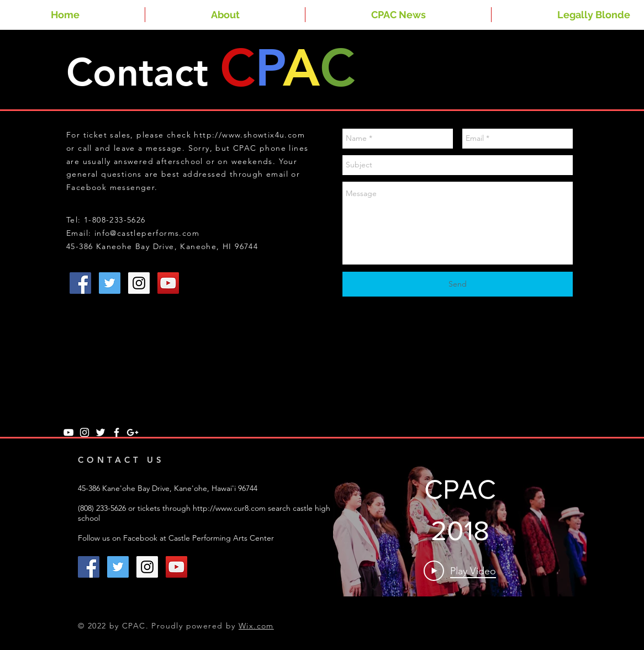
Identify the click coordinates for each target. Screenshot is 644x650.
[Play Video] (460, 570)
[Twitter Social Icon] (110, 283)
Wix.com (256, 626)
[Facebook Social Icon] (80, 283)
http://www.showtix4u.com (249, 135)
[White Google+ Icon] (133, 432)
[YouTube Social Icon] (168, 283)
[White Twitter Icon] (101, 432)
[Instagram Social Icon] (139, 283)
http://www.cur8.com (229, 508)
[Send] (458, 284)
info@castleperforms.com (147, 233)
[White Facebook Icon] (117, 432)
